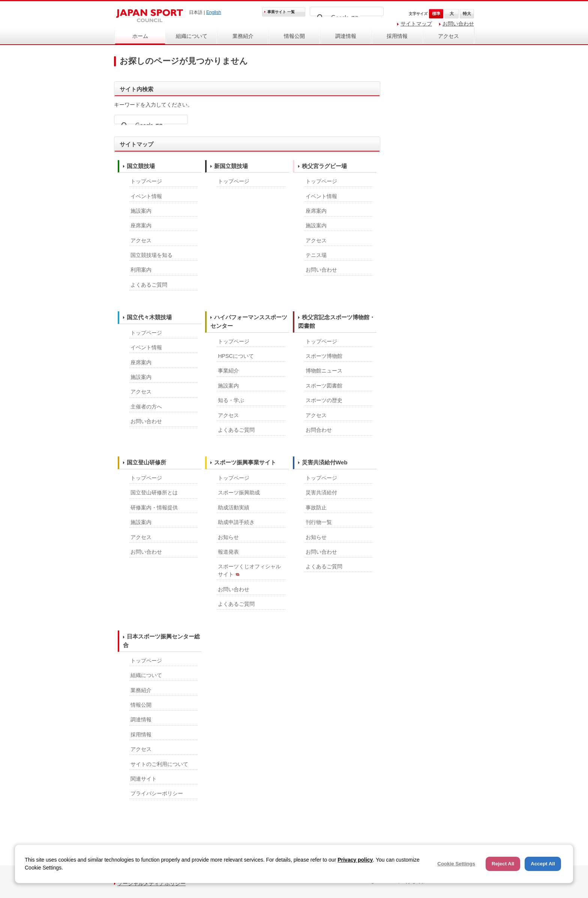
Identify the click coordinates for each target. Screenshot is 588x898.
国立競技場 (141, 166)
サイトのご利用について (159, 764)
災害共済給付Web (325, 462)
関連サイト (144, 779)
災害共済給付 (321, 493)
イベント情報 (146, 196)
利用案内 (141, 270)
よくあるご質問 (149, 285)
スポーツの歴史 (324, 400)
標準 (436, 14)
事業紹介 (228, 371)
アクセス (448, 36)
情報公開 (294, 36)
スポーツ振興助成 (239, 493)
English (214, 12)
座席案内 (141, 225)
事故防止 (316, 508)
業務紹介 (243, 36)
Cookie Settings (456, 864)
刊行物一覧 (319, 522)
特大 (467, 14)
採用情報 (397, 36)
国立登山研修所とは (154, 493)
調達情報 (346, 36)
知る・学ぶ (231, 400)
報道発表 (228, 552)
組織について (192, 36)
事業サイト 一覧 (281, 12)
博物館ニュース (324, 371)
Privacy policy (355, 860)
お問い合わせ (458, 24)
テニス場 (316, 255)
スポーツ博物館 (324, 356)
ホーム (140, 36)
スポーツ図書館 (324, 386)
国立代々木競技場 (149, 317)
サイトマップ (416, 24)
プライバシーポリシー (157, 793)
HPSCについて (236, 356)
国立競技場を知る (151, 255)
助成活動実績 (234, 508)
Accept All (543, 864)
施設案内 (141, 211)
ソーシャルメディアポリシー (151, 883)
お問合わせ (319, 430)
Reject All (503, 864)
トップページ (146, 181)
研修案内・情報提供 (154, 508)
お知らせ (228, 537)
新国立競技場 (231, 166)
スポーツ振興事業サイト (245, 462)
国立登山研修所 (146, 462)
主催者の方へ (146, 407)
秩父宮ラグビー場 (324, 166)
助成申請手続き (236, 522)
